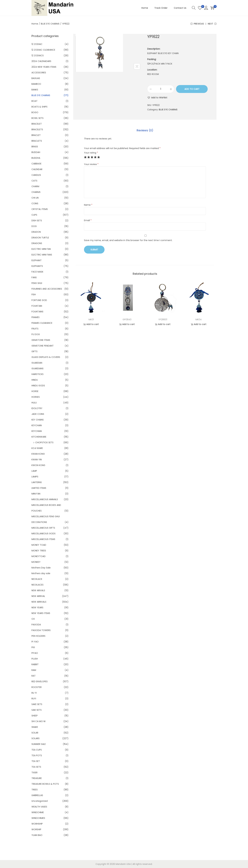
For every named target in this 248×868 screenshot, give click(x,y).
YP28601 (163, 319)
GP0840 (127, 319)
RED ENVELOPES (40, 681)
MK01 (91, 319)
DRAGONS (37, 243)
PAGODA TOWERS (41, 630)
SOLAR (35, 733)
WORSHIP (36, 829)
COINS (35, 203)
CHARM (35, 186)
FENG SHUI (37, 283)
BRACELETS (37, 129)
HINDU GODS (38, 386)
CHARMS (36, 192)
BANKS (35, 90)
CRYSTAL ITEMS (40, 209)
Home (35, 24)
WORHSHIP (37, 824)
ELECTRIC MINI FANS (42, 255)
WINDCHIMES (38, 818)
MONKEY (36, 562)
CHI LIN (35, 198)
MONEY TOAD (39, 545)
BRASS (35, 147)
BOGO (35, 112)
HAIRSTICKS (37, 374)
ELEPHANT (37, 260)
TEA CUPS (37, 750)
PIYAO (35, 653)
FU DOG (36, 334)
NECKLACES (37, 585)
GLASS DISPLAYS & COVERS (46, 357)
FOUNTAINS (37, 312)
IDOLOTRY (37, 408)
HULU (34, 403)
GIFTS (34, 351)
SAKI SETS (37, 710)
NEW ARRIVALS (39, 602)
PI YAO (35, 642)
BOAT (34, 101)
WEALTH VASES (39, 807)
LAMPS (35, 477)
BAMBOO (36, 84)
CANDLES (36, 175)
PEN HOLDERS (38, 636)
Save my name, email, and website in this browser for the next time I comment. (128, 240)
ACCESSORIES (39, 73)
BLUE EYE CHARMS (50, 24)
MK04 (199, 319)
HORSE (35, 391)
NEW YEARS (37, 607)
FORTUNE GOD (39, 300)
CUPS (34, 215)
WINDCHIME (38, 812)
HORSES (36, 397)
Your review (91, 164)
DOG (34, 226)
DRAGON (36, 232)
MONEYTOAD (39, 556)
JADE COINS (38, 414)
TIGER (34, 773)
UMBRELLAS (37, 795)
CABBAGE (36, 164)
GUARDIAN (37, 363)
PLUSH (35, 659)
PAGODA (36, 625)
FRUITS (35, 329)
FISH (34, 294)
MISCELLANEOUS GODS (43, 534)
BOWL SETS (37, 118)
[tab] (145, 130)
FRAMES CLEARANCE (42, 323)
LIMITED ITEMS (39, 488)
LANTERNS (37, 482)
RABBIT (35, 664)
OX (33, 619)
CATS (34, 181)
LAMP (34, 471)
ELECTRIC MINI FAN (41, 249)
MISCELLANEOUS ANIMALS (45, 499)
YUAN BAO (37, 835)
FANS (34, 277)
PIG (33, 647)
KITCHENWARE (39, 437)
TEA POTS (37, 755)
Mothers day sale (41, 573)
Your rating (91, 153)
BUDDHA (36, 158)
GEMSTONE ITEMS (41, 340)
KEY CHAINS (38, 420)
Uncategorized (40, 801)
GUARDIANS (37, 368)
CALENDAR (37, 169)
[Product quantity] (161, 89)
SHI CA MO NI (38, 721)
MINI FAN (36, 494)
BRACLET (36, 135)
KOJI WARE (37, 448)
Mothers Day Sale (41, 568)
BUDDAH (36, 152)
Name (88, 205)
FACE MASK (37, 272)
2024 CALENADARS (41, 61)
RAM (34, 670)
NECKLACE (37, 579)
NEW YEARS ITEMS (41, 613)
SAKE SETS (37, 704)
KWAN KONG (38, 454)
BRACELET (37, 124)
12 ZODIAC (37, 44)
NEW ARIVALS (38, 590)
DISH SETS (37, 221)
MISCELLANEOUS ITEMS (43, 539)
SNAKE (35, 727)
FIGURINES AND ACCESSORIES (47, 289)
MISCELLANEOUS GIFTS (43, 528)
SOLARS (36, 738)
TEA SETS (36, 767)
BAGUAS (36, 78)
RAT (34, 676)
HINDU (35, 380)
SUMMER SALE (39, 744)
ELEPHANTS (37, 266)
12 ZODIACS (38, 55)
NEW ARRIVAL (38, 596)
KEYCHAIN (37, 425)
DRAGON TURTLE (40, 238)
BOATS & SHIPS (39, 107)
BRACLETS (37, 141)
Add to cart (192, 89)
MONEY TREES (39, 551)
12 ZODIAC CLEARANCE (43, 50)
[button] (157, 98)
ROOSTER (37, 687)
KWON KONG (38, 465)
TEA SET (36, 761)
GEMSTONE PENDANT (43, 346)
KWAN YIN (37, 460)
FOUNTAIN (37, 306)
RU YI (34, 693)
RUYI (34, 699)
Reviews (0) (145, 130)
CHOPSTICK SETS (44, 442)
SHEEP (35, 716)
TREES (35, 790)
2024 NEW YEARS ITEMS (44, 67)
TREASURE (37, 778)
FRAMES (36, 317)
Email (88, 220)
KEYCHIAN (37, 431)
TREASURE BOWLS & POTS (45, 784)
